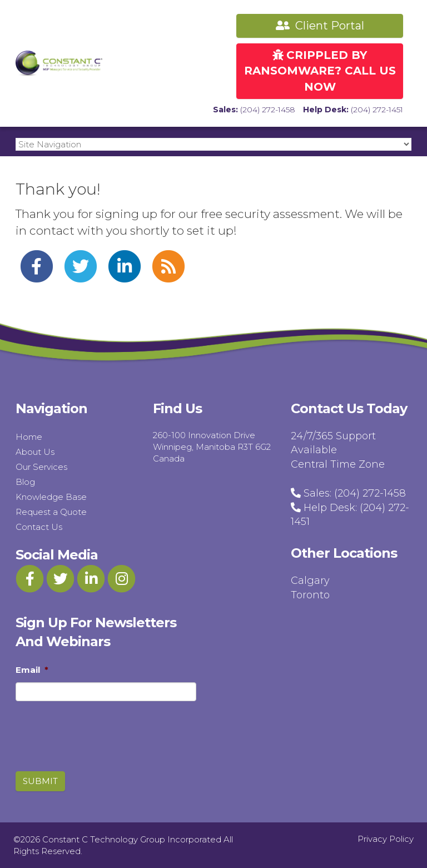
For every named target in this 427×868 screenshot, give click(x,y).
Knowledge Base (51, 497)
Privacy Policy (386, 839)
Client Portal (320, 26)
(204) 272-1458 (268, 110)
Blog (25, 482)
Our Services (41, 467)
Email (32, 670)
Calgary (310, 581)
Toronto (310, 595)
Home (29, 437)
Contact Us (39, 527)
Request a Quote (51, 512)
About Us (35, 452)
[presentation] (79, 726)
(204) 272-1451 (377, 110)
